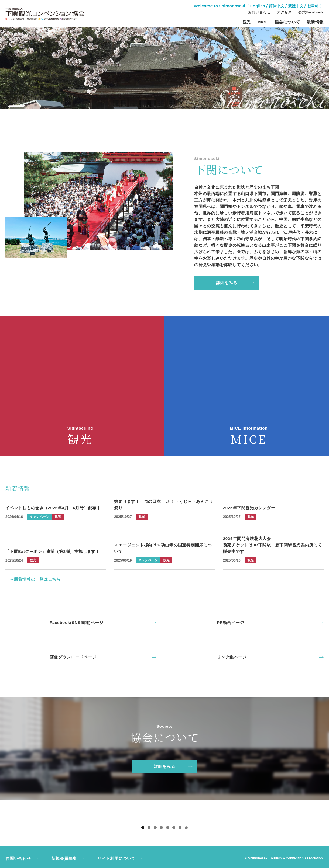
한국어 (313, 6)
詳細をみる (227, 283)
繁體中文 (296, 6)
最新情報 (315, 22)
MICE (263, 22)
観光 (247, 22)
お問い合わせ (259, 12)
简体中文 (277, 6)
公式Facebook (311, 12)
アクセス (284, 12)
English (258, 6)
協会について (288, 22)
